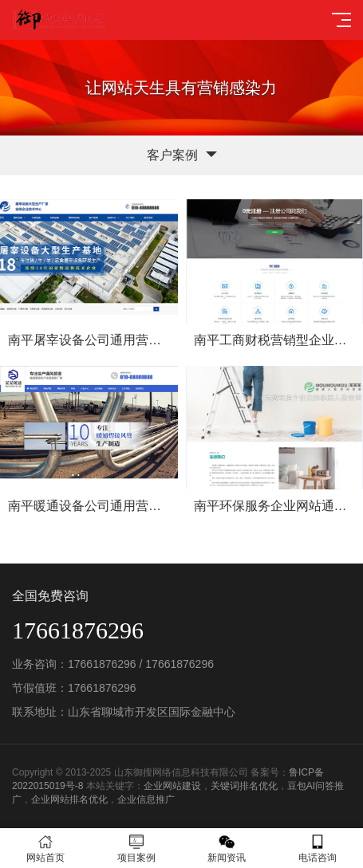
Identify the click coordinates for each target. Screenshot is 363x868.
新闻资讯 (227, 848)
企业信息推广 (146, 799)
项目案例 (136, 848)
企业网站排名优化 (69, 799)
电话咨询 (318, 848)
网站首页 (45, 848)
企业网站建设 (172, 786)
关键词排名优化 (244, 786)
